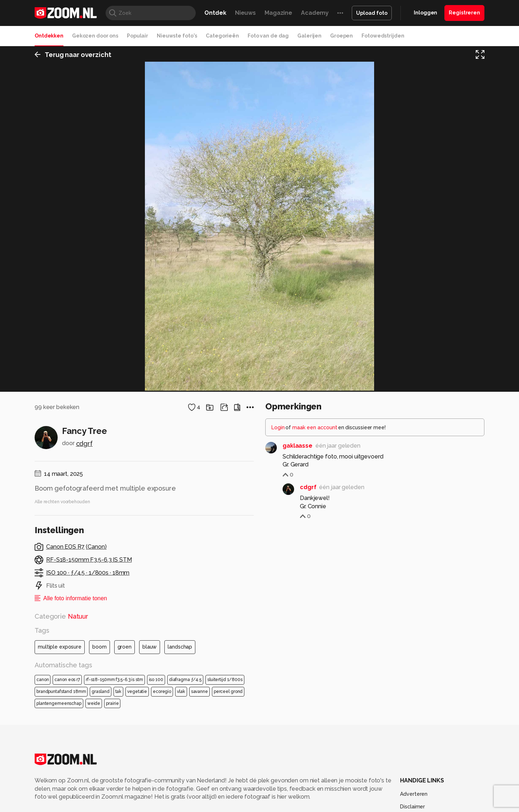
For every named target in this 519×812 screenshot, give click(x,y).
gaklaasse (298, 758)
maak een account (315, 740)
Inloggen (425, 13)
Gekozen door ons (95, 36)
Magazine (278, 13)
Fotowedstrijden (383, 36)
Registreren (464, 13)
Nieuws (245, 13)
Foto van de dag (268, 36)
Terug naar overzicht (73, 55)
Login (278, 740)
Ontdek (215, 13)
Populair (137, 36)
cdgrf (84, 756)
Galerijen (309, 36)
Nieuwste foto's (177, 36)
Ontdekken (49, 36)
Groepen (341, 36)
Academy (315, 13)
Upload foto (372, 13)
